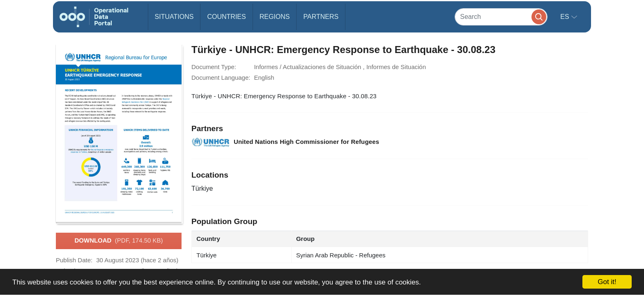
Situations (174, 17)
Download (118, 241)
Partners (321, 17)
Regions (275, 17)
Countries (226, 17)
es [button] (566, 17)
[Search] (501, 17)
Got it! (607, 282)
